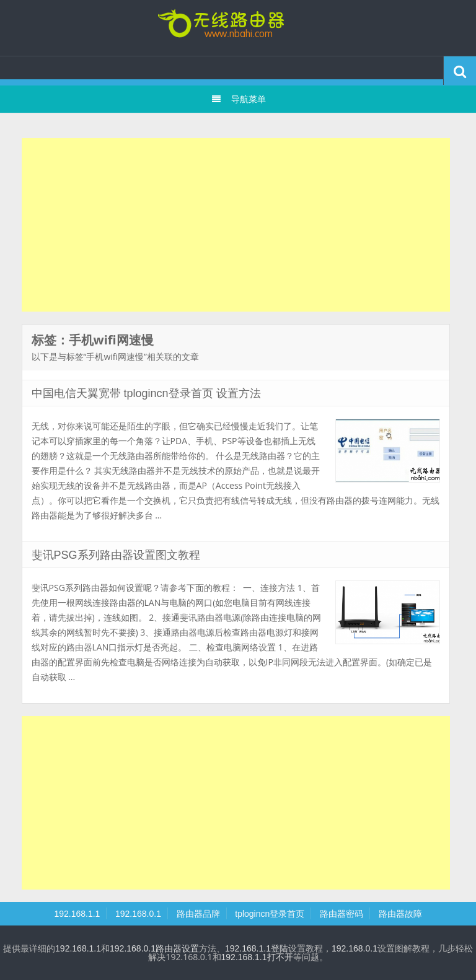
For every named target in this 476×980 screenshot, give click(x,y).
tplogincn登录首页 (238, 28)
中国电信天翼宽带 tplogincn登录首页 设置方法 (146, 393)
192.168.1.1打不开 (257, 957)
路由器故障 (400, 914)
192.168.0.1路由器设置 (154, 948)
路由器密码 (342, 914)
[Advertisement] (236, 225)
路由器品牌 (198, 914)
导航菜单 (238, 99)
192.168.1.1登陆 (257, 948)
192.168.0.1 (138, 914)
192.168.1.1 (77, 914)
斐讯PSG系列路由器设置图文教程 (116, 555)
